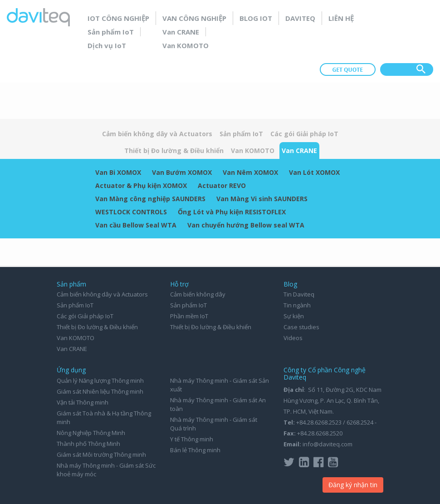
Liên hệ (341, 18)
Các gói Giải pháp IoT (304, 134)
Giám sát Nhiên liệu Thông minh (100, 391)
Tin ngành (297, 305)
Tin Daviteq (299, 294)
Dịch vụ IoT (107, 45)
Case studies (301, 327)
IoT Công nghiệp (118, 18)
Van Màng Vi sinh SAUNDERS (262, 199)
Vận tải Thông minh (83, 402)
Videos (293, 338)
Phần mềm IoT (189, 316)
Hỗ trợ (179, 284)
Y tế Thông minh (192, 439)
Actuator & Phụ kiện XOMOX (141, 185)
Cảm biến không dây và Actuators (157, 134)
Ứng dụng (71, 370)
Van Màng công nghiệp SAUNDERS (150, 199)
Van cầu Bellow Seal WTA (136, 225)
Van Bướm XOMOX (182, 172)
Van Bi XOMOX (118, 172)
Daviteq (300, 18)
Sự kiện (294, 316)
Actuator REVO (222, 185)
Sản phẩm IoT (111, 32)
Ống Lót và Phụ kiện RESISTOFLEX (232, 212)
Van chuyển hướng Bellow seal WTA (246, 225)
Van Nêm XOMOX (250, 172)
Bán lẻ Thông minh (195, 450)
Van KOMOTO (186, 45)
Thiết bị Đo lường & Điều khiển (174, 151)
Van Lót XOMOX (314, 172)
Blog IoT (256, 18)
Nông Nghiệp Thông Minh (91, 433)
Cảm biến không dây (198, 294)
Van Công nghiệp (194, 18)
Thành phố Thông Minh (88, 444)
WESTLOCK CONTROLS (131, 212)
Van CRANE (181, 32)
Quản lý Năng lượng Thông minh (100, 380)
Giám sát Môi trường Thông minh (101, 455)
